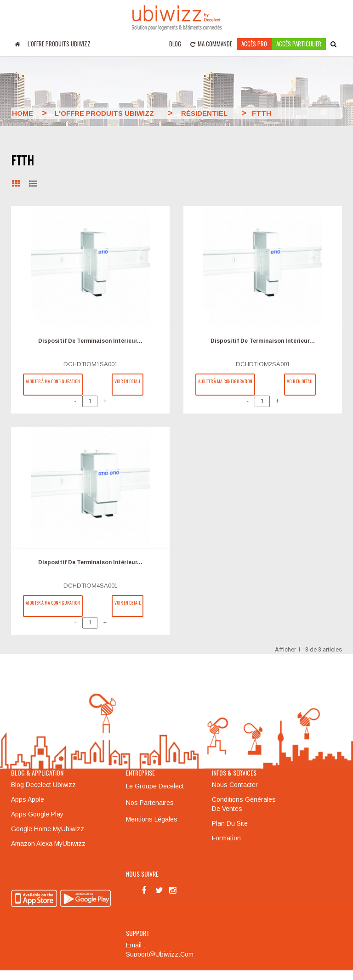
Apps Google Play (37, 814)
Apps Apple (28, 799)
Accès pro (254, 44)
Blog (175, 44)
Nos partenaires (150, 802)
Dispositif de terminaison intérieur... (90, 341)
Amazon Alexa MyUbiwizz (48, 843)
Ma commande (211, 44)
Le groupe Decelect (155, 786)
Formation (226, 838)
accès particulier (299, 44)
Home (23, 113)
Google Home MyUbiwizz (48, 828)
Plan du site (230, 823)
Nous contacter (235, 784)
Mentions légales (152, 819)
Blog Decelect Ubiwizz (43, 784)
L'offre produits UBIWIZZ (59, 44)
